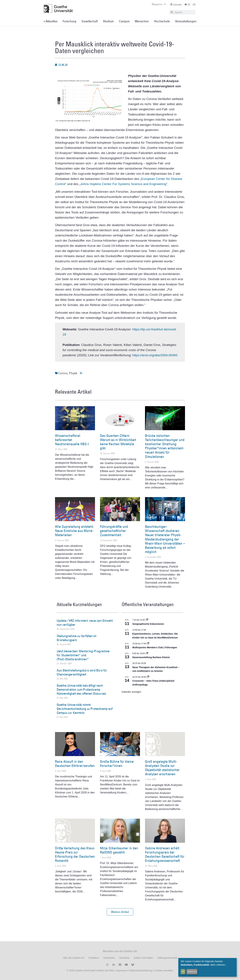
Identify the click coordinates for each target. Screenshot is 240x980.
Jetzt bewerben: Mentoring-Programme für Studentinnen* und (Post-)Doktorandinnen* (83, 655)
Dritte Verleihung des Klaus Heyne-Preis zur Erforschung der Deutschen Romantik (75, 854)
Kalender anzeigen (131, 692)
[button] (120, 912)
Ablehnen (192, 971)
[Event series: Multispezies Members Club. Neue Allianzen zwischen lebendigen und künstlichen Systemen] (148, 644)
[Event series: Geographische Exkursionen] (147, 620)
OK (183, 971)
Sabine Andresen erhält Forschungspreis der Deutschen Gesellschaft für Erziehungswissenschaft (165, 854)
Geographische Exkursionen (148, 624)
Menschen (142, 21)
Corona (63, 373)
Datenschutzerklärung (141, 970)
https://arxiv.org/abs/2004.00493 (155, 355)
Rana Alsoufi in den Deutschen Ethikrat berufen (75, 764)
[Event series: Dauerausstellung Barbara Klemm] (147, 653)
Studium (108, 21)
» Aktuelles (50, 21)
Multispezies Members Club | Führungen (155, 647)
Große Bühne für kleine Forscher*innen (117, 764)
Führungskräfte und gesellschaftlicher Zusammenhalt (114, 531)
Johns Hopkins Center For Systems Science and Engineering (123, 184)
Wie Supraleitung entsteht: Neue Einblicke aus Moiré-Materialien (74, 531)
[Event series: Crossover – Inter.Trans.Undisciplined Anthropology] (148, 677)
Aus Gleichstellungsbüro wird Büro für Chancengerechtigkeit (82, 672)
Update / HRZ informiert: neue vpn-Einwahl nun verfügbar (85, 623)
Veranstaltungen (186, 21)
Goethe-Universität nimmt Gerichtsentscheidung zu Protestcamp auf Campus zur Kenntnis (85, 709)
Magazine (159, 4)
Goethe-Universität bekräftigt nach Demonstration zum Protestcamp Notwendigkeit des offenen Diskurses (81, 689)
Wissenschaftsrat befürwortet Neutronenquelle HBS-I (72, 440)
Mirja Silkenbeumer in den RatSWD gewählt (119, 850)
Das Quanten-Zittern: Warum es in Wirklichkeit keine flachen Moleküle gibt (118, 442)
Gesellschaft (90, 21)
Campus (124, 21)
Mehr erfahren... (219, 965)
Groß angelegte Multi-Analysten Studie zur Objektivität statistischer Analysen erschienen (162, 768)
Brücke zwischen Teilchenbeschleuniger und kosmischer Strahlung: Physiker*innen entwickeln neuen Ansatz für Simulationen (165, 446)
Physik (73, 373)
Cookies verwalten (163, 970)
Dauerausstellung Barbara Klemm (151, 657)
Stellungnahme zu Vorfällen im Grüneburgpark (76, 638)
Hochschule (162, 21)
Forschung (69, 21)
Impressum (121, 970)
